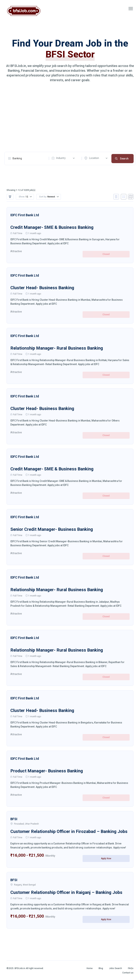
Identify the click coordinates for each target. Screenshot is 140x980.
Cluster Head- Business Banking (42, 288)
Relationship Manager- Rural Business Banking (57, 348)
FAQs (131, 968)
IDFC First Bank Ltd (25, 215)
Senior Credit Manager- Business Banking (52, 529)
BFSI (14, 819)
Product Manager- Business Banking (47, 771)
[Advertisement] (70, 117)
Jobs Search (115, 968)
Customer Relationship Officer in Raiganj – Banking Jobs (66, 892)
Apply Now (106, 858)
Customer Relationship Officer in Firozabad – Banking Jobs (69, 831)
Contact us (128, 973)
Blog (101, 968)
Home (90, 968)
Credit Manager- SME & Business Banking (52, 227)
